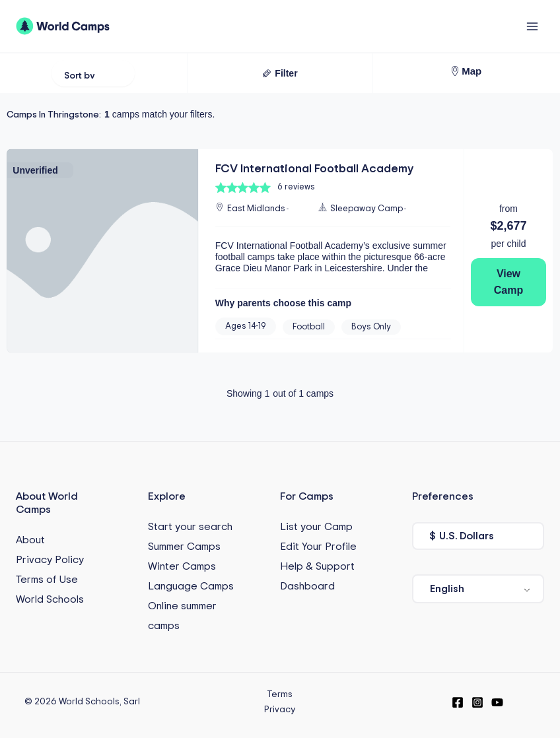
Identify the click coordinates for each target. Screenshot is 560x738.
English (447, 588)
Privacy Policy (50, 560)
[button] (280, 73)
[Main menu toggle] (532, 26)
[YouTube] (497, 702)
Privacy (280, 709)
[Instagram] (477, 702)
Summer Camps (184, 546)
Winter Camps (182, 566)
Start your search (190, 526)
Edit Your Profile (318, 546)
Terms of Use (47, 580)
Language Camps (191, 586)
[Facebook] (458, 702)
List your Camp (316, 526)
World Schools (50, 599)
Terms (280, 694)
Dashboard (307, 586)
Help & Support (317, 566)
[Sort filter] (93, 73)
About (30, 540)
